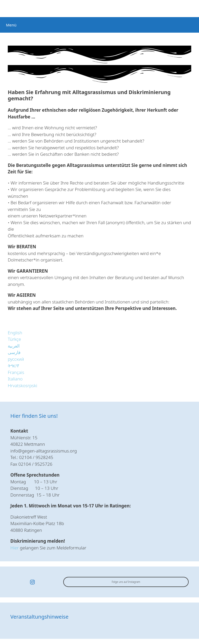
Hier (15, 548)
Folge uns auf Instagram (126, 582)
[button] (15, 333)
